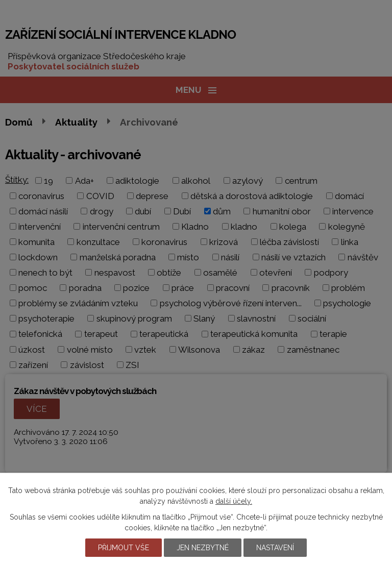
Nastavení (275, 548)
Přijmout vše (124, 548)
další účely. (234, 501)
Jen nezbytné (203, 548)
